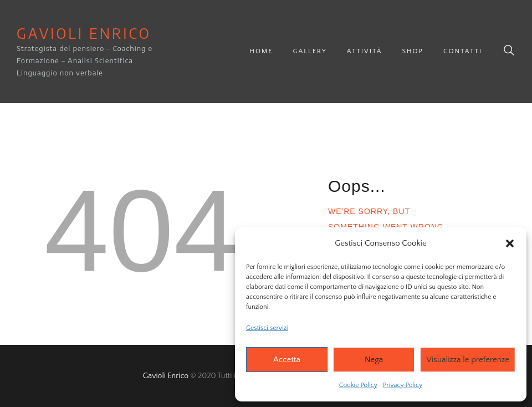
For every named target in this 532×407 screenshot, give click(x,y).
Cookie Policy (358, 385)
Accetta (287, 360)
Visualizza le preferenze (468, 360)
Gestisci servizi (267, 328)
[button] (510, 243)
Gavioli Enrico (166, 376)
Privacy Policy (403, 385)
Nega (374, 360)
